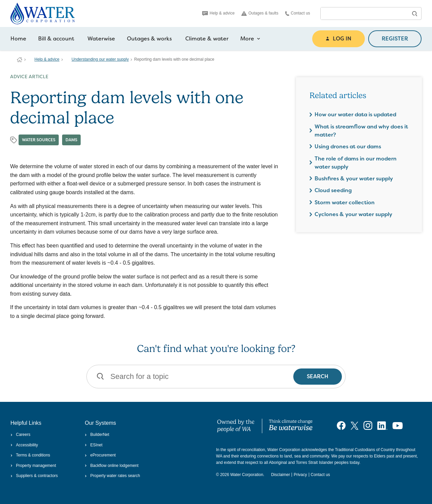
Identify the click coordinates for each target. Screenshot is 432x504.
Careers (20, 435)
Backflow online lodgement (112, 466)
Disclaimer (280, 475)
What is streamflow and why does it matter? (361, 131)
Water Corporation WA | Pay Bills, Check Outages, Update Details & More (20, 60)
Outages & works (149, 39)
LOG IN (339, 39)
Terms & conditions (30, 455)
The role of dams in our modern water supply (356, 163)
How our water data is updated (355, 114)
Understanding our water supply (100, 59)
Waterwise (101, 39)
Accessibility (24, 445)
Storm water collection (345, 202)
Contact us (298, 13)
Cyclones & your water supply (353, 214)
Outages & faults (260, 13)
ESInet (93, 445)
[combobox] (364, 13)
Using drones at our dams (348, 146)
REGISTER (395, 39)
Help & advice (218, 13)
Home (18, 39)
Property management (33, 466)
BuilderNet (97, 435)
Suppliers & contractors (34, 476)
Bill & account (56, 39)
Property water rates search (112, 476)
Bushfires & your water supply (354, 179)
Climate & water (207, 39)
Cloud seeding (333, 190)
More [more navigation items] (250, 39)
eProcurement (100, 455)
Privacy (300, 475)
